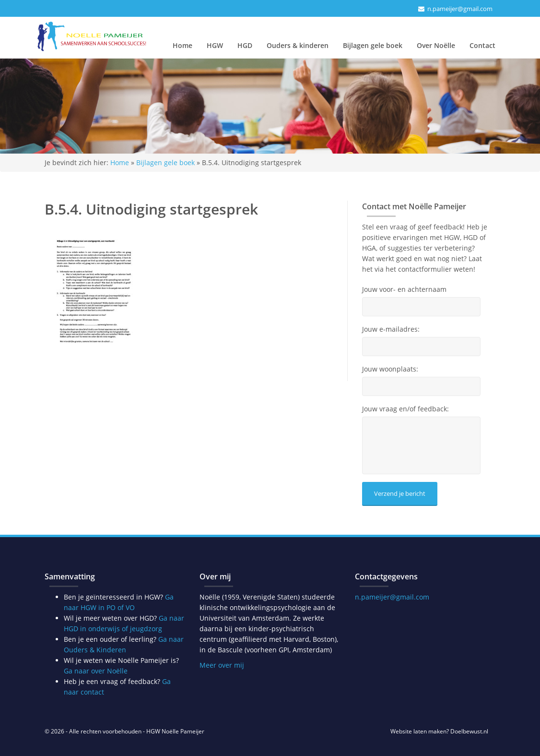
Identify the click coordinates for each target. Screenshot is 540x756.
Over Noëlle (436, 45)
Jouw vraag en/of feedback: (405, 409)
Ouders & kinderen (298, 45)
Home (182, 45)
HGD (245, 45)
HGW (215, 45)
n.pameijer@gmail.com (460, 9)
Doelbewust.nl (469, 731)
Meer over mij (222, 665)
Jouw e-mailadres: (391, 329)
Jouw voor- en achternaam (404, 289)
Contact (482, 45)
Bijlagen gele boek (373, 45)
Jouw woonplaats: (390, 369)
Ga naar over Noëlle (96, 671)
